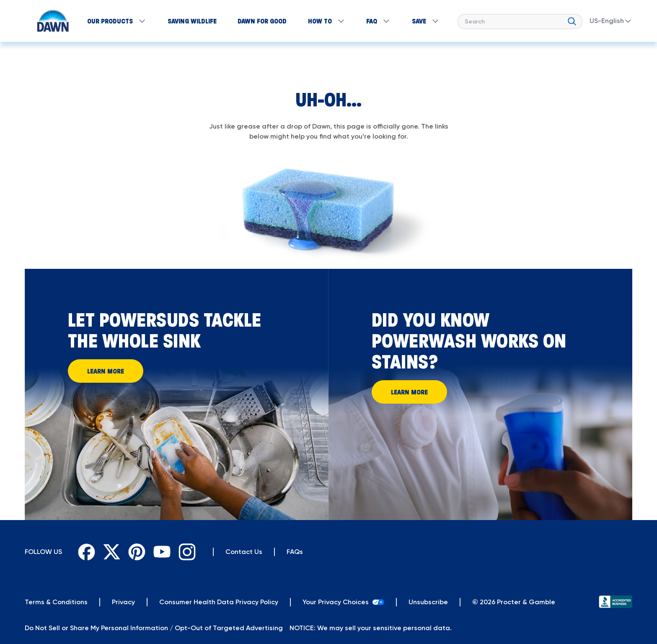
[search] (572, 20)
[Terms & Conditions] (56, 602)
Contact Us (244, 552)
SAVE (426, 21)
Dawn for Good (262, 21)
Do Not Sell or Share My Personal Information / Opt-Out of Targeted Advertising (154, 628)
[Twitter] (111, 552)
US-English (611, 21)
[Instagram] (187, 552)
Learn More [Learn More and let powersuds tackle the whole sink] (106, 371)
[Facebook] (86, 552)
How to (327, 21)
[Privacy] (123, 602)
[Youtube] (162, 552)
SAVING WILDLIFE (192, 21)
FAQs (295, 552)
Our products (117, 21)
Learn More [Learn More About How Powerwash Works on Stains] (409, 392)
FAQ (378, 21)
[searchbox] (520, 22)
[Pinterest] (137, 552)
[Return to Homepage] (49, 21)
